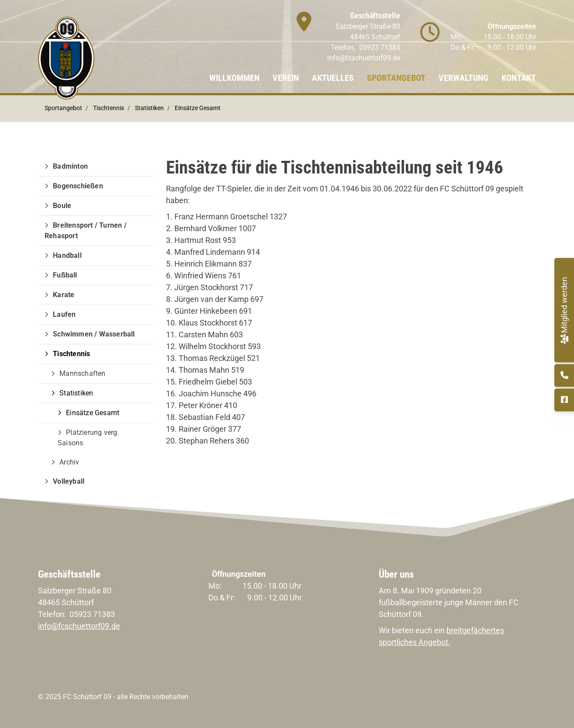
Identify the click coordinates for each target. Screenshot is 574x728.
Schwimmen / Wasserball (94, 334)
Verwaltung (463, 78)
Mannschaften (82, 373)
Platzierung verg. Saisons (88, 438)
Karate (64, 295)
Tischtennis (109, 108)
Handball (67, 255)
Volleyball (69, 481)
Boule (62, 206)
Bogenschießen (78, 186)
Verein (286, 78)
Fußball (65, 275)
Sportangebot (396, 78)
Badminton (70, 166)
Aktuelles (333, 78)
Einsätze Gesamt (198, 108)
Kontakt (519, 78)
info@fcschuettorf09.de (364, 58)
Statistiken (149, 108)
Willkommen (234, 78)
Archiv (69, 462)
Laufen (64, 314)
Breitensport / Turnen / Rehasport (86, 231)
